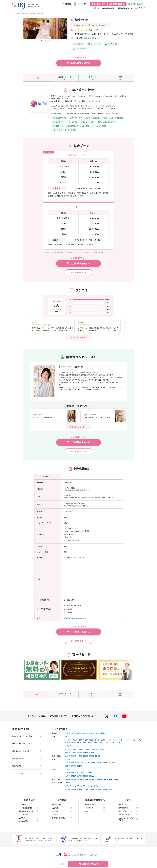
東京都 (68, 736)
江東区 (109, 740)
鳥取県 (68, 779)
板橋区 (96, 743)
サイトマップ (128, 804)
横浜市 (102, 749)
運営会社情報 (62, 804)
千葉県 (74, 753)
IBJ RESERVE (128, 808)
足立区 (108, 743)
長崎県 (74, 789)
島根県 (74, 779)
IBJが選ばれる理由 (109, 8)
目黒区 (121, 740)
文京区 (91, 740)
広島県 (86, 779)
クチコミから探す (27, 758)
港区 (80, 740)
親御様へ (29, 818)
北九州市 (68, 786)
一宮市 (68, 763)
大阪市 (68, 773)
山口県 (91, 779)
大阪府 (68, 769)
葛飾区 (114, 743)
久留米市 (76, 786)
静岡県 (74, 766)
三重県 (80, 766)
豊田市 (99, 763)
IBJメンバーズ (95, 804)
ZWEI (95, 811)
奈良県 (86, 776)
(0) (65, 78)
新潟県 (74, 756)
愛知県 (68, 759)
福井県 (97, 756)
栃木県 (86, 753)
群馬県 (91, 753)
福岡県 (68, 783)
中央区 (75, 740)
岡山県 (80, 779)
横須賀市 (95, 749)
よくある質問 (29, 821)
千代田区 (68, 740)
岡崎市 (74, 763)
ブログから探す (27, 773)
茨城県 (80, 753)
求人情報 (62, 811)
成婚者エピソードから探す (27, 751)
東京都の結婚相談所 (22, 13)
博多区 (96, 786)
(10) (92, 78)
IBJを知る (96, 8)
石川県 (91, 756)
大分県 (86, 789)
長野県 (80, 756)
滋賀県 (80, 776)
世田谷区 (134, 740)
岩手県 (80, 733)
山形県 (97, 733)
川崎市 (75, 749)
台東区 (97, 740)
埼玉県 (68, 753)
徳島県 (97, 779)
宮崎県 (91, 789)
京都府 (74, 776)
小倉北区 (89, 786)
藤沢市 (89, 749)
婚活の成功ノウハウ (125, 8)
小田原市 (68, 749)
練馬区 (102, 743)
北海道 (68, 733)
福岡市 (83, 786)
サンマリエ (95, 808)
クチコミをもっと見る (77, 337)
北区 (85, 743)
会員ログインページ (128, 811)
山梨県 (68, 756)
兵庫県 (68, 776)
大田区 (127, 740)
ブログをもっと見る (77, 427)
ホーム (14, 13)
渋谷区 (141, 740)
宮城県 (86, 733)
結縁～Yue (40, 13)
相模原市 (82, 749)
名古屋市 (112, 763)
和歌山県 (92, 776)
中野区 (68, 743)
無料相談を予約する (90, 864)
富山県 (86, 756)
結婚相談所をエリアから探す (27, 736)
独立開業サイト (128, 814)
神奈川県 (68, 746)
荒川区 (90, 743)
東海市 (93, 763)
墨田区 (103, 740)
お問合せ (62, 814)
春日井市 (80, 763)
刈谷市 (87, 763)
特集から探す (27, 766)
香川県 (103, 779)
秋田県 (91, 733)
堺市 (73, 773)
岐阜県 (68, 766)
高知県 (115, 779)
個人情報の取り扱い (62, 818)
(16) (120, 78)
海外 (110, 789)
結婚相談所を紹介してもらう (27, 744)
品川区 (115, 740)
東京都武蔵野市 (32, 13)
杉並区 (74, 743)
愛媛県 (109, 779)
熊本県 (80, 789)
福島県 (103, 733)
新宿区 (86, 740)
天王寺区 (89, 773)
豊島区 (80, 743)
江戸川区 (121, 743)
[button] (41, 41)
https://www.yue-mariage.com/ (75, 618)
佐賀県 (68, 789)
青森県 (74, 733)
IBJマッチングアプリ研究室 (128, 819)
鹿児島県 (98, 789)
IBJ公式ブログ (140, 8)
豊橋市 (105, 763)
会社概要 (62, 808)
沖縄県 (105, 789)
